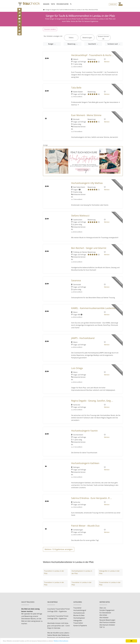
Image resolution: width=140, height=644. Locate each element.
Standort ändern (50, 29)
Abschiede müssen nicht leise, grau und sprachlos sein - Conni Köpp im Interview (59, 626)
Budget (51, 44)
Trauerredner (78, 623)
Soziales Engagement (107, 610)
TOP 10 (102, 627)
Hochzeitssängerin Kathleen (85, 463)
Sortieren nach (113, 44)
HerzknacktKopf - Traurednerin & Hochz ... (92, 55)
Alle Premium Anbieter (107, 622)
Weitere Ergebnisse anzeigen (59, 549)
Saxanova (76, 280)
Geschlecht (92, 44)
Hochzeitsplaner (79, 618)
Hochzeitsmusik (79, 613)
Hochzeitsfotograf (80, 610)
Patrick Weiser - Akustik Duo (85, 526)
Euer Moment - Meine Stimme (86, 115)
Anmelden (113, 4)
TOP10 (53, 4)
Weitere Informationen (63, 641)
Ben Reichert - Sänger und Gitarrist (89, 248)
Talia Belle (76, 88)
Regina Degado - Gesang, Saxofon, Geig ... (92, 401)
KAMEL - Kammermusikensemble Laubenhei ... (95, 308)
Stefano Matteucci (80, 216)
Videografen (78, 621)
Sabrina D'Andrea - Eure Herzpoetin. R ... (91, 498)
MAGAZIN (46, 4)
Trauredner (77, 608)
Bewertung (72, 44)
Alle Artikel (103, 615)
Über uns (103, 608)
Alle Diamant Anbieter (107, 625)
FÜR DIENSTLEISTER (63, 4)
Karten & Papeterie (80, 626)
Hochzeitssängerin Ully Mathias (87, 183)
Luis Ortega (77, 368)
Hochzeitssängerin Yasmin (84, 431)
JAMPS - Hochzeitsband (83, 338)
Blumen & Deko (79, 615)
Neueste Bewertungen (107, 620)
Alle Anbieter (104, 618)
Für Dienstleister (105, 613)
